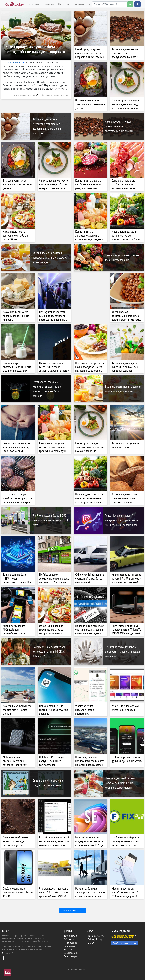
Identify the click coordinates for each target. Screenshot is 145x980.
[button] (137, 4)
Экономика (79, 4)
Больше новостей (73, 910)
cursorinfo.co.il (12, 63)
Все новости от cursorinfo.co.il (55, 95)
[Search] (113, 4)
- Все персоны (70, 953)
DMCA (91, 943)
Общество (49, 4)
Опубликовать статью (125, 943)
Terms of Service (97, 936)
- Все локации (70, 956)
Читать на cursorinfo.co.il (24, 95)
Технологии (34, 4)
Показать (7, 953)
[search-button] (130, 4)
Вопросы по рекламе (122, 936)
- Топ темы (68, 949)
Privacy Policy (95, 939)
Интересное (64, 4)
